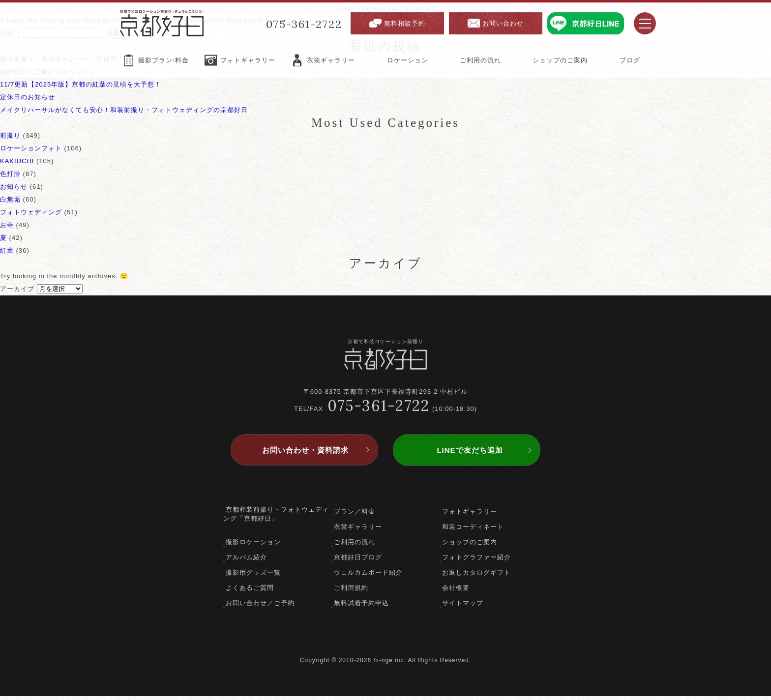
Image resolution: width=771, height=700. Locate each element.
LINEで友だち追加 (470, 454)
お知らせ (14, 187)
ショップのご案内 (470, 546)
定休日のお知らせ (28, 97)
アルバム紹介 (246, 561)
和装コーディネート (473, 531)
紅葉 (7, 250)
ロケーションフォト (31, 148)
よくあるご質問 (250, 592)
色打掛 (10, 174)
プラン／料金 (355, 515)
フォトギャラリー (470, 515)
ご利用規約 (351, 592)
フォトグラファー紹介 (476, 561)
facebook (369, 642)
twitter (386, 642)
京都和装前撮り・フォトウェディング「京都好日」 (276, 518)
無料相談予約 (405, 23)
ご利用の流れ (355, 546)
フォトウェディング (31, 212)
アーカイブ (17, 289)
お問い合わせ (503, 23)
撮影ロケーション (253, 546)
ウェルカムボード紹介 (368, 576)
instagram (403, 642)
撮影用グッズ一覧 (253, 576)
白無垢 (10, 199)
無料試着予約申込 (361, 607)
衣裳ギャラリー (358, 531)
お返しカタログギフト (476, 576)
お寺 (7, 225)
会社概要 (456, 592)
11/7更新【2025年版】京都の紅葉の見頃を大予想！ (81, 84)
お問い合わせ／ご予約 (260, 607)
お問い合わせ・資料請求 (305, 454)
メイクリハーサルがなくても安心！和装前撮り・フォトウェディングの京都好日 (124, 110)
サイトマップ (463, 607)
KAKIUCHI (17, 161)
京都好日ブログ (358, 561)
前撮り (10, 135)
